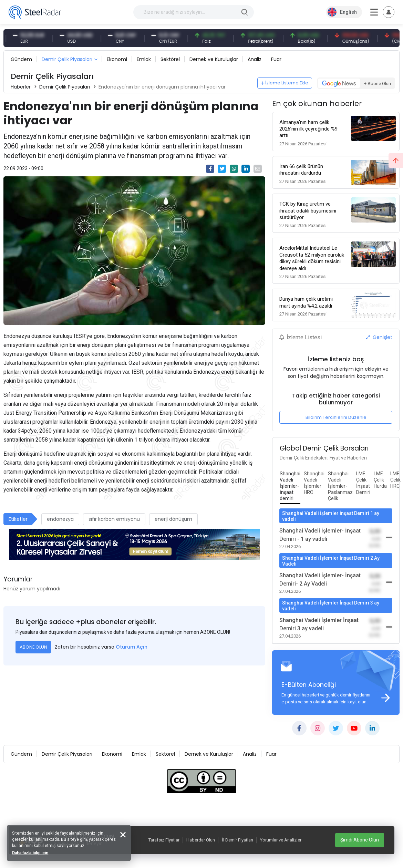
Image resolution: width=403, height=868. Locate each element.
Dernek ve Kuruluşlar (214, 59)
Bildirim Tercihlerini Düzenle (336, 417)
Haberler (21, 87)
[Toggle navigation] (389, 12)
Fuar (276, 59)
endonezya (60, 519)
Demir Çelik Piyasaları (67, 59)
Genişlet (379, 337)
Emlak (144, 59)
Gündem (21, 59)
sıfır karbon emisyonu (114, 519)
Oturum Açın (132, 647)
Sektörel (170, 59)
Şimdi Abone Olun (360, 840)
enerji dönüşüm (173, 519)
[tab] (290, 486)
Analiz (255, 59)
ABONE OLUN (33, 647)
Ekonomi (117, 59)
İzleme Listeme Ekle (285, 83)
